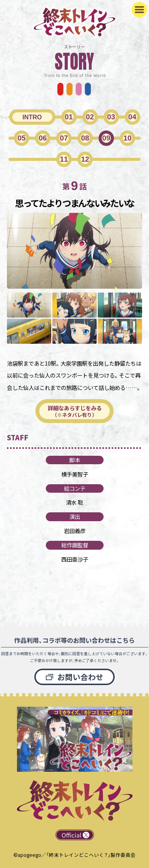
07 (64, 138)
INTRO (32, 117)
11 (64, 159)
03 (111, 117)
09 (106, 138)
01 (69, 117)
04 (132, 117)
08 (85, 138)
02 (90, 117)
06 (43, 138)
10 (127, 138)
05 (21, 138)
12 (85, 159)
